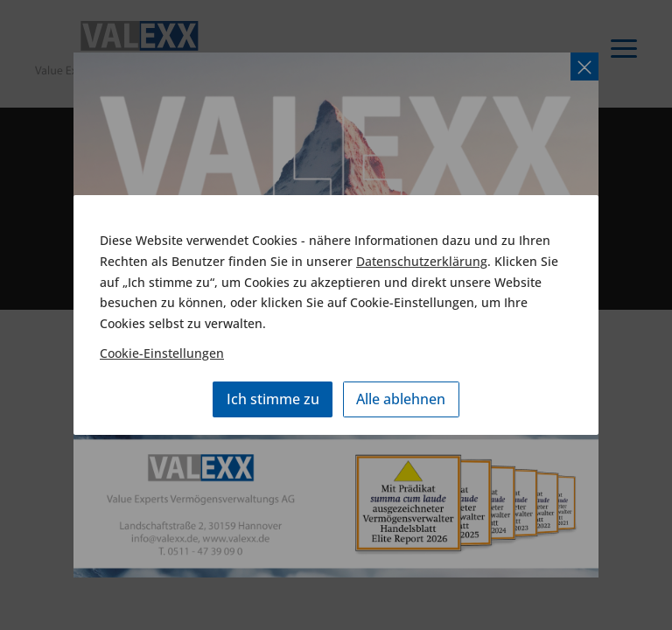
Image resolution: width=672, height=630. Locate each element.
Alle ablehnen (401, 399)
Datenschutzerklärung (422, 261)
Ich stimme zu (273, 399)
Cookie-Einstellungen (162, 353)
